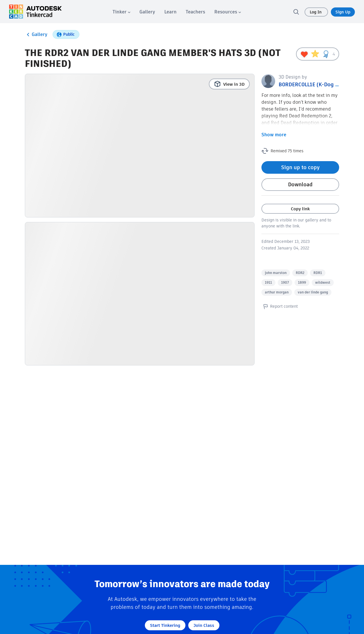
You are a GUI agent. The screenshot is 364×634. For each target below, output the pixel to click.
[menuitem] (121, 12)
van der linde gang (313, 292)
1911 (268, 282)
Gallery (36, 35)
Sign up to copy (300, 167)
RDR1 (318, 273)
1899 (302, 282)
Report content (280, 306)
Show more (274, 135)
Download (300, 184)
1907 (285, 282)
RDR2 (300, 273)
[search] (296, 12)
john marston (276, 273)
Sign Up (343, 12)
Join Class (204, 625)
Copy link (300, 209)
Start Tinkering (165, 625)
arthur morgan (277, 292)
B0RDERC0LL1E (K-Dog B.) (310, 84)
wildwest (323, 282)
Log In (316, 12)
